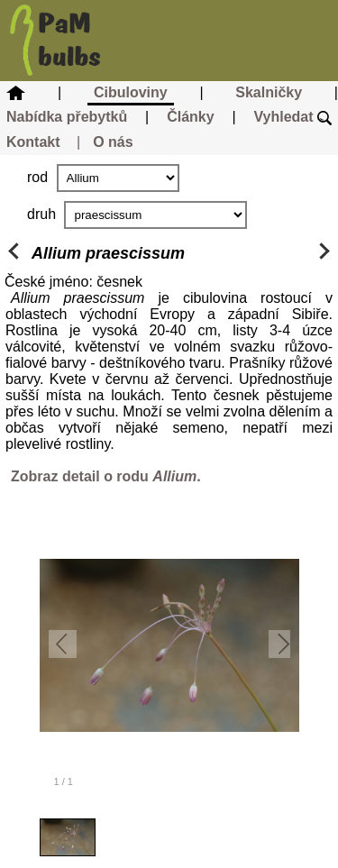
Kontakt (33, 142)
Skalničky (269, 92)
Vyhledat (292, 117)
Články (190, 117)
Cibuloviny (131, 92)
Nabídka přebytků (67, 117)
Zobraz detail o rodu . (106, 476)
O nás (113, 142)
